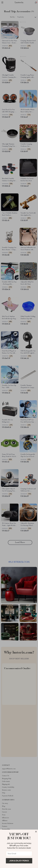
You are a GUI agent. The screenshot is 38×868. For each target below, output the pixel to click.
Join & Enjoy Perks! (19, 861)
